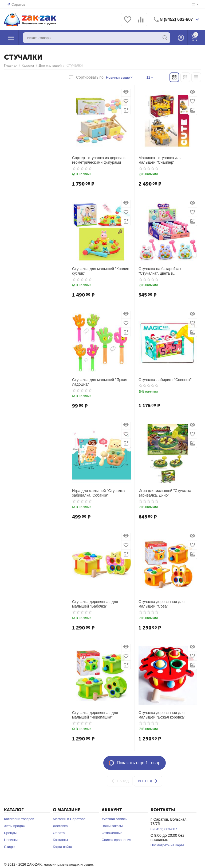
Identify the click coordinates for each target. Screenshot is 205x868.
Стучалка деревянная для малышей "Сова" (161, 604)
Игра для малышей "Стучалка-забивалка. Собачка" (99, 493)
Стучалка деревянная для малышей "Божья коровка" (162, 715)
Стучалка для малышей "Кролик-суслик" (101, 271)
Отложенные (112, 833)
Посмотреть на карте (167, 845)
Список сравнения (117, 840)
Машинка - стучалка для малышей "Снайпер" (160, 160)
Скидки (10, 847)
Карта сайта (62, 847)
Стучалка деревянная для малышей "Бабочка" (95, 604)
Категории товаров (19, 819)
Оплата (59, 833)
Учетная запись (114, 819)
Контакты (60, 840)
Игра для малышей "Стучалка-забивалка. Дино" (165, 493)
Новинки (11, 840)
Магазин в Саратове (69, 819)
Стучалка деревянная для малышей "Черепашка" (95, 715)
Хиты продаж (15, 826)
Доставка (60, 826)
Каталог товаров (11, 38)
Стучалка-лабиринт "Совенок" (165, 380)
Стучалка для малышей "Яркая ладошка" (99, 382)
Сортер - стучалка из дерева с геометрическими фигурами (98, 160)
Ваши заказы (112, 826)
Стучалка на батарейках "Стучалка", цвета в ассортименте (160, 271)
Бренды (10, 833)
